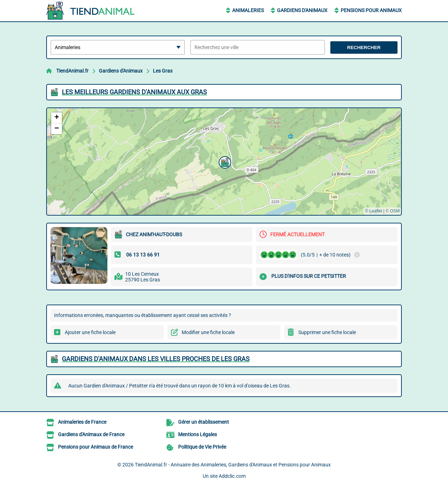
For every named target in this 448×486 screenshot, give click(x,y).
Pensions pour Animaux (371, 10)
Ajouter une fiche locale (90, 332)
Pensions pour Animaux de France (95, 447)
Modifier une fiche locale (208, 332)
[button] (224, 162)
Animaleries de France (82, 422)
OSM (395, 211)
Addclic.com (232, 476)
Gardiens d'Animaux (302, 10)
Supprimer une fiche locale (327, 332)
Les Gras (163, 71)
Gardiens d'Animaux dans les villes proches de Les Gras (156, 359)
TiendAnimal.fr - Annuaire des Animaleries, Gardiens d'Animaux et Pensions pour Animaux (233, 465)
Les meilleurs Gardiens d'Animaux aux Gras (134, 92)
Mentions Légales (198, 434)
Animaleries (248, 10)
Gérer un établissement (204, 422)
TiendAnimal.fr (72, 71)
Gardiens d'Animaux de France (91, 434)
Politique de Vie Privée (202, 447)
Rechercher (364, 47)
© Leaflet (373, 211)
